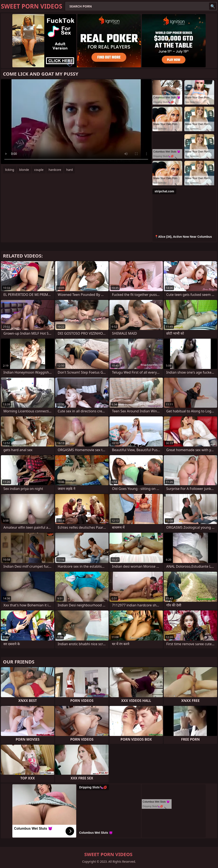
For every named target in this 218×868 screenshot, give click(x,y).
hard (70, 170)
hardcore (55, 170)
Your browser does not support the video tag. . (76, 122)
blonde (24, 170)
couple (39, 170)
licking (10, 170)
